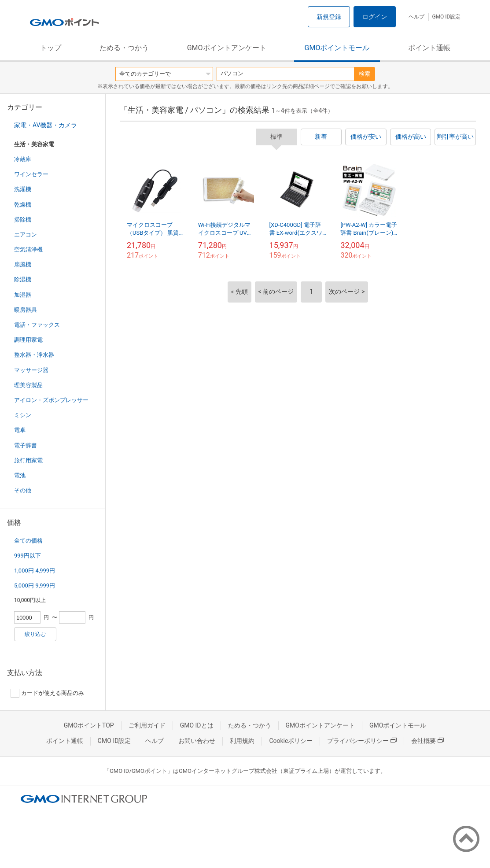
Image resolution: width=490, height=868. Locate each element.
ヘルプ (416, 17)
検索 (365, 74)
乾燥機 (23, 205)
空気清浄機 (28, 249)
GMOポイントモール (337, 48)
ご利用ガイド (147, 725)
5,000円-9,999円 (35, 585)
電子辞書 (26, 445)
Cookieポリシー (291, 741)
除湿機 (23, 279)
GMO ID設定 (446, 17)
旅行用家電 (28, 460)
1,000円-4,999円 (35, 571)
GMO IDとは (197, 725)
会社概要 (427, 741)
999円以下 (28, 556)
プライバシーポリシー (362, 741)
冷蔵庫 (23, 159)
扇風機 (23, 264)
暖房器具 (26, 310)
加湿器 (23, 295)
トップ (51, 48)
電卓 (20, 430)
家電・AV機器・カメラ (46, 125)
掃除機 (23, 220)
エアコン (26, 235)
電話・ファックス (37, 325)
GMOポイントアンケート (227, 48)
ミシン (23, 415)
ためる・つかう (124, 48)
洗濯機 (23, 189)
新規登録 (329, 17)
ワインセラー (31, 174)
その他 (23, 490)
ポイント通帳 (429, 48)
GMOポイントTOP (89, 725)
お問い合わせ (197, 741)
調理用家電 (28, 340)
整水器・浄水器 (34, 355)
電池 (20, 475)
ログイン (375, 17)
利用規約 (242, 741)
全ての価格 (28, 541)
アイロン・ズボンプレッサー (51, 400)
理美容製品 (28, 385)
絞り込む (35, 634)
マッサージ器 (31, 370)
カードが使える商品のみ (47, 693)
